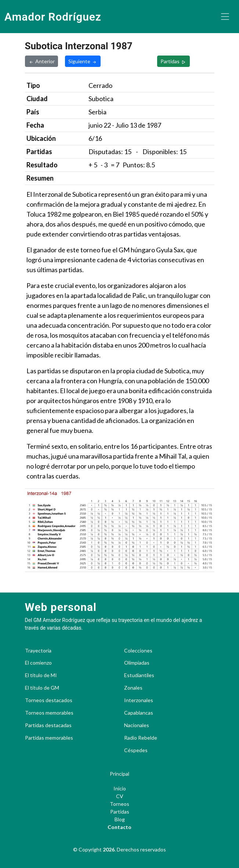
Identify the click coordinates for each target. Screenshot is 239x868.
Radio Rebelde (141, 738)
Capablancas (139, 713)
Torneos (119, 804)
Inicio (120, 788)
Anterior (41, 61)
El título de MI (41, 675)
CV (120, 796)
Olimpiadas (137, 663)
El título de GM (42, 688)
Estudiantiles (139, 675)
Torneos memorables (49, 713)
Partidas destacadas (48, 725)
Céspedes (136, 750)
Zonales (133, 688)
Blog (120, 819)
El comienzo (38, 663)
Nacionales (137, 725)
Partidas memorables (49, 738)
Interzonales (139, 700)
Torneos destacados (49, 700)
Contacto (119, 827)
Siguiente (83, 61)
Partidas (173, 61)
